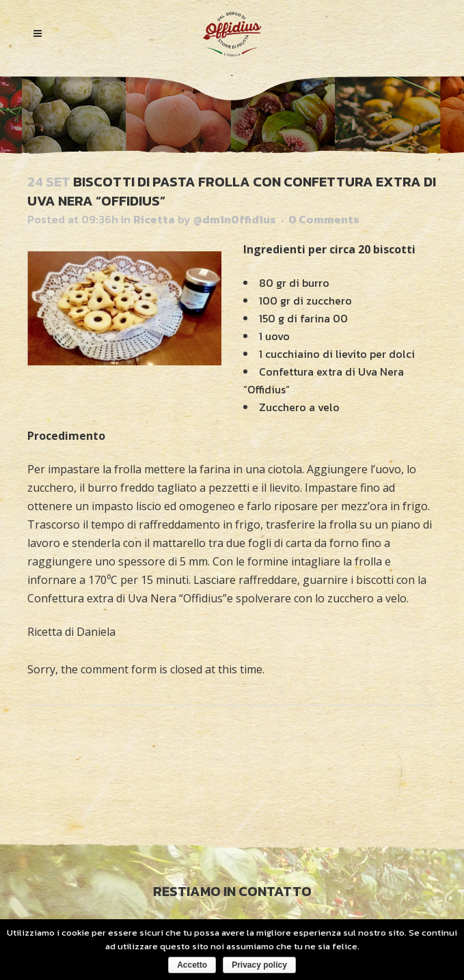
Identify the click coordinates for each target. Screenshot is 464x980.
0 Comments (324, 219)
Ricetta (154, 219)
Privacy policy (259, 965)
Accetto (192, 965)
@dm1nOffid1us (235, 219)
